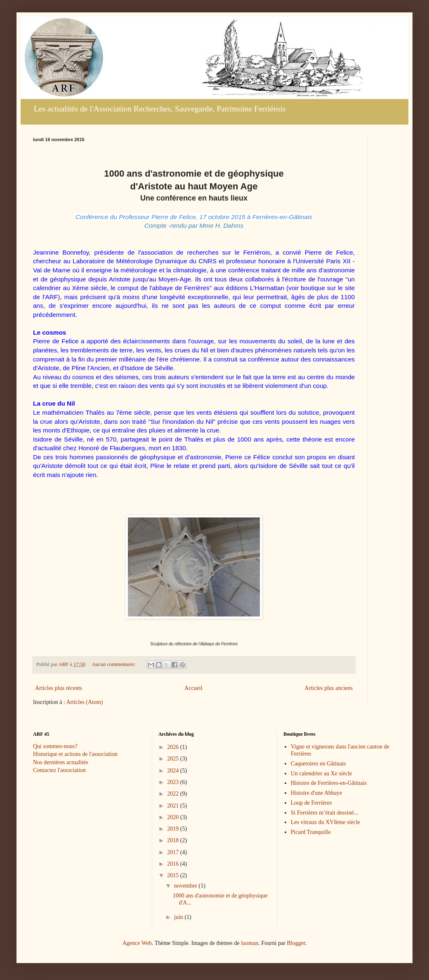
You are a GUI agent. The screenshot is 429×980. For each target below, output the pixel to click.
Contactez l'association (59, 770)
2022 (174, 794)
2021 (174, 806)
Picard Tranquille (311, 832)
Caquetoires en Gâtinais (318, 764)
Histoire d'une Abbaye (317, 793)
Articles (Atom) (85, 702)
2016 (174, 864)
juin (179, 917)
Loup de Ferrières (311, 803)
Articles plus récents (59, 688)
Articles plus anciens (329, 688)
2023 (174, 782)
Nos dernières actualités (61, 762)
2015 (174, 875)
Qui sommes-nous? (55, 746)
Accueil (193, 688)
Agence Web (137, 943)
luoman (250, 943)
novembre (186, 886)
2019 (174, 829)
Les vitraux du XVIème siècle (325, 822)
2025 (174, 759)
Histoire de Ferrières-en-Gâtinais (329, 783)
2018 (174, 840)
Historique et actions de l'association (75, 754)
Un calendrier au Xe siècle (321, 773)
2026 (174, 747)
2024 (174, 771)
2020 (174, 817)
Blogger (296, 943)
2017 (174, 852)
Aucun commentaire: (114, 664)
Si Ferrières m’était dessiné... (324, 813)
